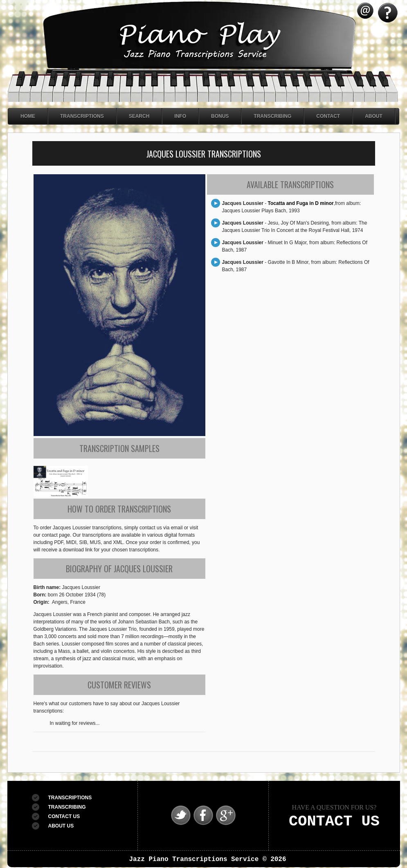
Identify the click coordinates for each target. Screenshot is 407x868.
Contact (328, 116)
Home (28, 116)
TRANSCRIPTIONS (70, 798)
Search (139, 116)
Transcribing (272, 116)
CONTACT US (64, 816)
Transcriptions (82, 116)
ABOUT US (61, 826)
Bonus (220, 116)
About (374, 116)
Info (180, 116)
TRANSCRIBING (67, 807)
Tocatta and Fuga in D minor (301, 203)
